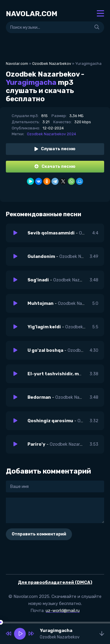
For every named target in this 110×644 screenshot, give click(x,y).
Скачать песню (55, 167)
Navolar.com (17, 64)
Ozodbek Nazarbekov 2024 (51, 134)
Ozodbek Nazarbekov (52, 64)
